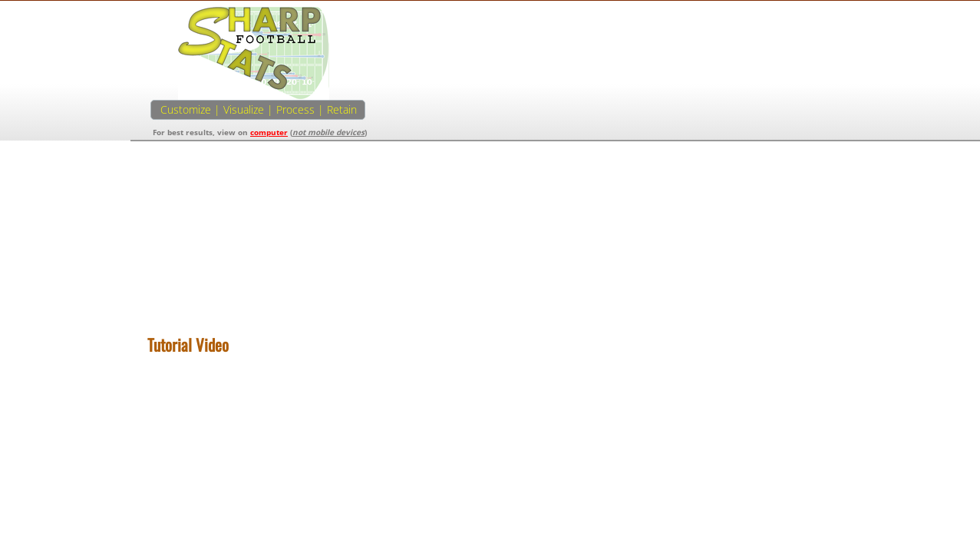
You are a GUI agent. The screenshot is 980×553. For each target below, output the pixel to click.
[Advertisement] (725, 114)
